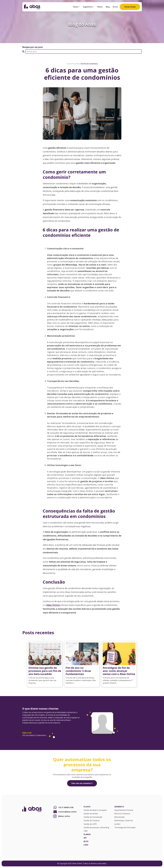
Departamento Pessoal (124, 810)
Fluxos (76, 7)
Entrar (115, 7)
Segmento (119, 807)
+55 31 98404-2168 (63, 807)
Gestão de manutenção (93, 817)
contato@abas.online (65, 812)
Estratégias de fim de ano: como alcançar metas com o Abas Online (119, 671)
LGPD (86, 845)
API (85, 838)
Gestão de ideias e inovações (95, 810)
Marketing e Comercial (124, 821)
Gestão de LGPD (90, 824)
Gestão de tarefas (91, 814)
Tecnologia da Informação (125, 828)
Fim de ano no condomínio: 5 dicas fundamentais (78, 671)
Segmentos (88, 7)
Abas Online (53, 605)
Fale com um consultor (82, 783)
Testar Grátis (130, 7)
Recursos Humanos (122, 814)
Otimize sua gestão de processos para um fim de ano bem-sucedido (45, 671)
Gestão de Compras (92, 821)
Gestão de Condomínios (89, 64)
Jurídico (117, 824)
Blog (108, 7)
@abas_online (61, 816)
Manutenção (119, 817)
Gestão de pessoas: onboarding (96, 828)
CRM (86, 831)
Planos (100, 7)
